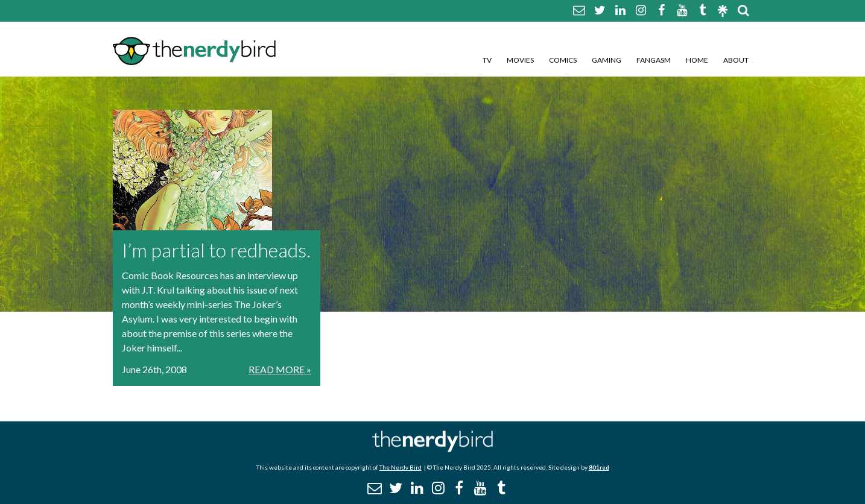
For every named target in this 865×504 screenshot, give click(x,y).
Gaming (607, 60)
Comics (563, 60)
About (736, 60)
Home (697, 60)
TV (487, 60)
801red (599, 467)
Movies (520, 60)
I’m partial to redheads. (216, 250)
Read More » (280, 369)
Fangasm (654, 60)
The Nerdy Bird (401, 467)
